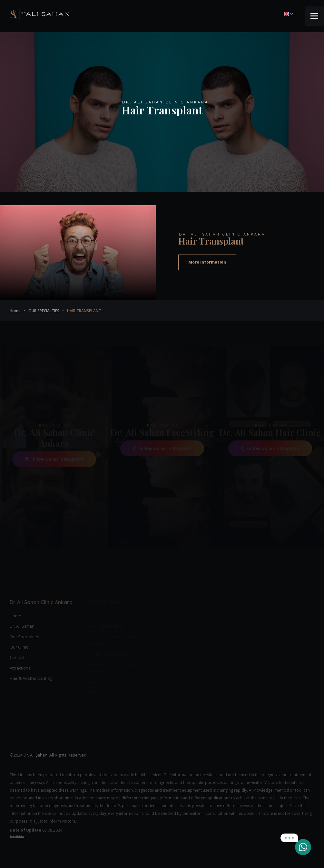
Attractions (20, 668)
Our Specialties (25, 637)
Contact (17, 657)
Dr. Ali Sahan (22, 626)
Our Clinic (19, 647)
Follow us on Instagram (54, 459)
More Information (207, 262)
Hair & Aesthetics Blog (31, 678)
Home (15, 616)
